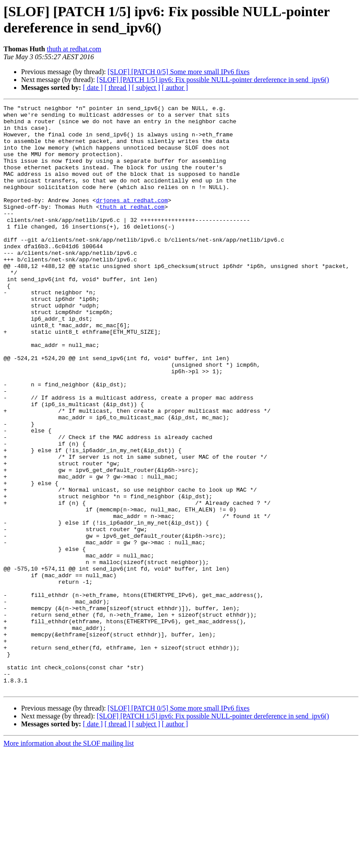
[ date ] (93, 88)
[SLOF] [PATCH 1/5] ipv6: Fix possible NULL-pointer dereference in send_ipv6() (213, 80)
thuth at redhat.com (74, 49)
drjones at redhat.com (132, 220)
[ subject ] (146, 88)
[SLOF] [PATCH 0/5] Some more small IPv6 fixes (178, 72)
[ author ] (175, 88)
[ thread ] (117, 88)
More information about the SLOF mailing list (69, 860)
